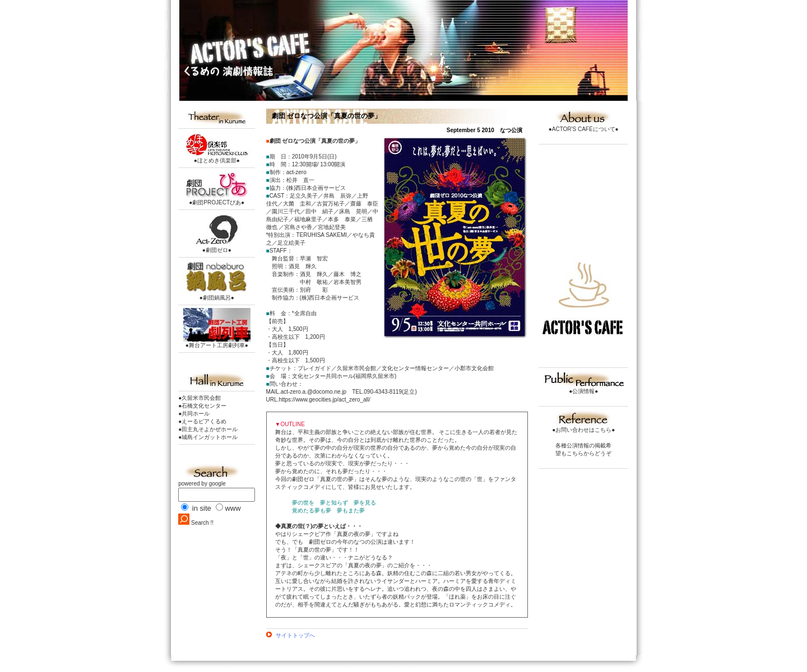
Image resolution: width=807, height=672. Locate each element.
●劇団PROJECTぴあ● (217, 200)
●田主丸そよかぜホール (208, 429)
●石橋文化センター (202, 406)
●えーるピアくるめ (202, 421)
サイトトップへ (291, 635)
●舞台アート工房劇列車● (217, 342)
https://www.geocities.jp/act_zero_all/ (324, 400)
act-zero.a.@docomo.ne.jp (314, 392)
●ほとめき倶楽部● (217, 158)
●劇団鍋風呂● (217, 295)
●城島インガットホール (208, 437)
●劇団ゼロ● (217, 247)
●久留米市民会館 (200, 398)
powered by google (202, 484)
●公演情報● (583, 388)
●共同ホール (194, 414)
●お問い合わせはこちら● (583, 427)
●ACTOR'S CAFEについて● (583, 126)
